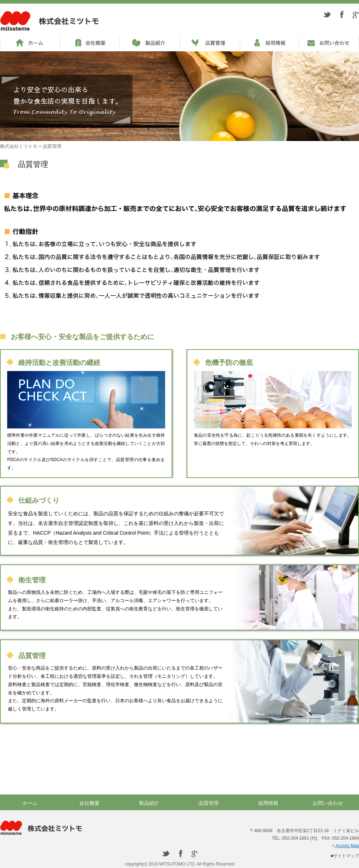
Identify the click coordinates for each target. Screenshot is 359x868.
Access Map (347, 846)
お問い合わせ (328, 803)
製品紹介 (149, 803)
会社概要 (89, 803)
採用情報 (268, 803)
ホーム (30, 803)
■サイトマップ (345, 856)
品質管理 (209, 803)
